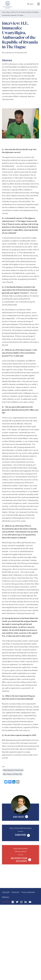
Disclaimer (16, 892)
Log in (31, 4)
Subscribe (21, 835)
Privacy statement (28, 892)
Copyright (6, 892)
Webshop (5, 897)
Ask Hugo (19, 817)
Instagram (21, 902)
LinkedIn (26, 902)
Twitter (17, 902)
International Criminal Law (13, 770)
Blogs (8, 12)
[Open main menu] (39, 3)
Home (4, 12)
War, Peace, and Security (12, 774)
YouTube (30, 902)
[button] (20, 123)
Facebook (13, 902)
